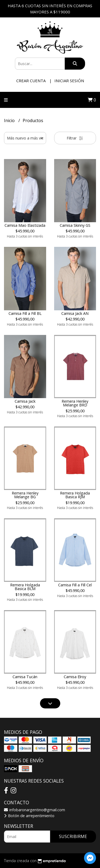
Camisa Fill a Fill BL (25, 313)
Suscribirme (73, 836)
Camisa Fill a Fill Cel (75, 585)
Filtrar (75, 138)
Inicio (10, 120)
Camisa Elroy (75, 677)
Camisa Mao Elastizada (25, 225)
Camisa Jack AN (75, 313)
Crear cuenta (31, 81)
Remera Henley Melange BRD (75, 403)
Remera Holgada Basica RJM (75, 495)
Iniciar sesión (69, 81)
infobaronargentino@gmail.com (35, 810)
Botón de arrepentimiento (29, 816)
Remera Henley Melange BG (25, 495)
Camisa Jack (25, 401)
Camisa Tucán (25, 677)
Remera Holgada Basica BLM (25, 587)
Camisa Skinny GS (75, 225)
